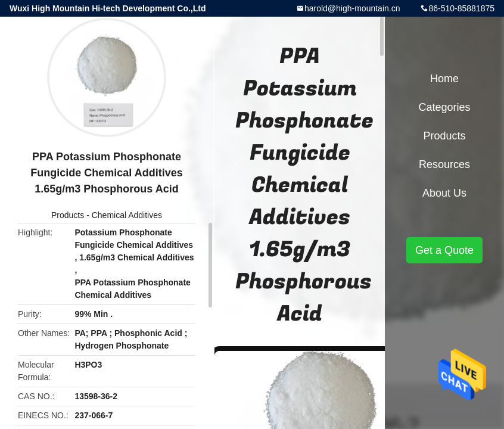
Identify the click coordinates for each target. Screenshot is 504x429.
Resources (444, 164)
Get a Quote (444, 250)
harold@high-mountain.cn (352, 8)
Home (444, 79)
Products (68, 215)
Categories (444, 107)
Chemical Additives (127, 215)
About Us (444, 193)
